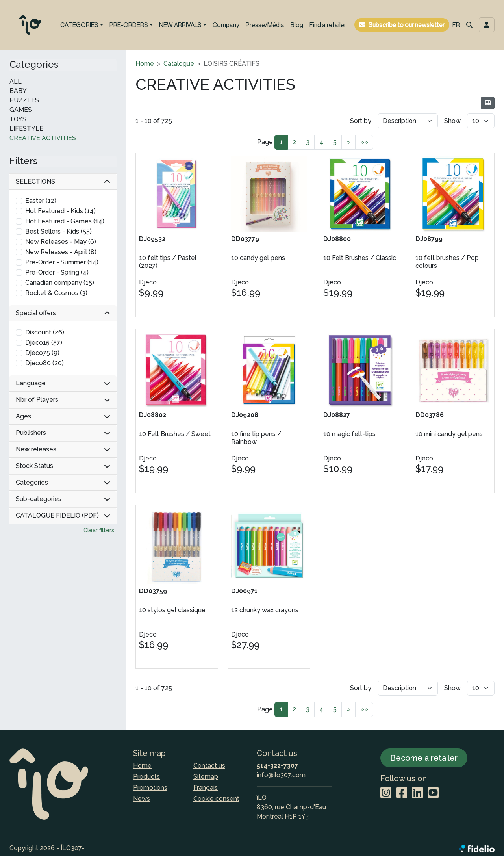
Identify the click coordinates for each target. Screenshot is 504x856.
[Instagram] (386, 793)
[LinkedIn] (417, 793)
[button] (469, 25)
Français (206, 788)
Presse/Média (265, 25)
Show (452, 121)
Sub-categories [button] (63, 499)
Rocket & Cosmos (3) (56, 293)
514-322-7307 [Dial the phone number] (277, 766)
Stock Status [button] (63, 466)
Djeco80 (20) (44, 363)
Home (145, 64)
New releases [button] (63, 449)
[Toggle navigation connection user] (487, 25)
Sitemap (206, 777)
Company (226, 25)
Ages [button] (63, 416)
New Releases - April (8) (61, 252)
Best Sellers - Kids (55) (58, 231)
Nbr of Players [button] (63, 400)
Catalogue (179, 64)
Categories (34, 65)
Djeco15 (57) (44, 343)
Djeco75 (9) (42, 353)
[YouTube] (433, 793)
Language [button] (63, 383)
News (142, 799)
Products (146, 777)
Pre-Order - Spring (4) (57, 272)
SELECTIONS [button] (63, 181)
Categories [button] (63, 482)
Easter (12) (41, 201)
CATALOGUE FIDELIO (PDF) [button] (63, 515)
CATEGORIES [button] (79, 25)
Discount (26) (45, 332)
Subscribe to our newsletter (407, 25)
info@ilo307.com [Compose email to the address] (281, 775)
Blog (297, 25)
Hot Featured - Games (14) (65, 221)
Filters (23, 161)
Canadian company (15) (60, 283)
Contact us (209, 766)
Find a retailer (328, 25)
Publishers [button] (63, 433)
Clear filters (99, 530)
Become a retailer (424, 758)
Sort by (361, 121)
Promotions (150, 788)
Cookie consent (216, 799)
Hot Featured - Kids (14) (60, 211)
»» (364, 142)
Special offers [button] (63, 313)
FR (456, 25)
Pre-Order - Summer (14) (62, 262)
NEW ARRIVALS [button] (180, 25)
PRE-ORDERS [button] (129, 25)
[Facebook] (402, 793)
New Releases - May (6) (61, 242)
